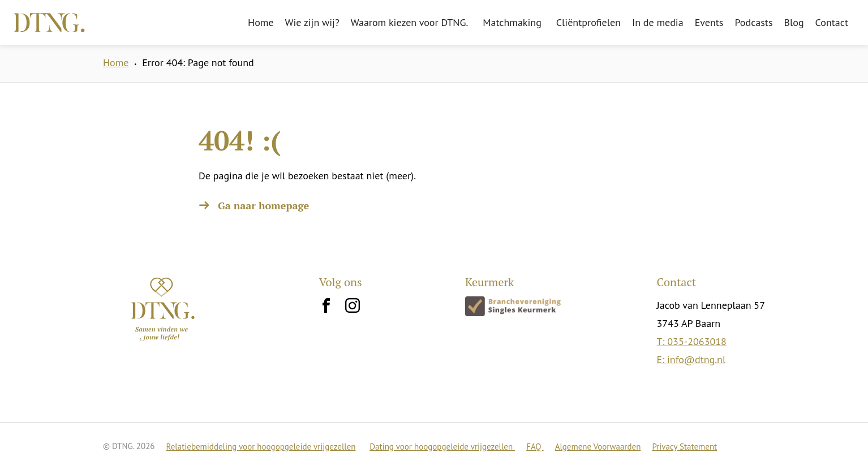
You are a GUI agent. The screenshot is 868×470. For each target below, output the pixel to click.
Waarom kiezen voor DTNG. (410, 22)
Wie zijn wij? (312, 22)
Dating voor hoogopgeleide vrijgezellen (442, 447)
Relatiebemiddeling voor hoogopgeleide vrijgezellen (261, 447)
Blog (794, 22)
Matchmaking (512, 22)
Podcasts (753, 22)
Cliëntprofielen (588, 22)
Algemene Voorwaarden (598, 447)
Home (261, 22)
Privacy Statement (684, 447)
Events (709, 22)
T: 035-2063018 (692, 341)
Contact (832, 22)
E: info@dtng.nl (691, 359)
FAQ (535, 447)
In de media (658, 22)
